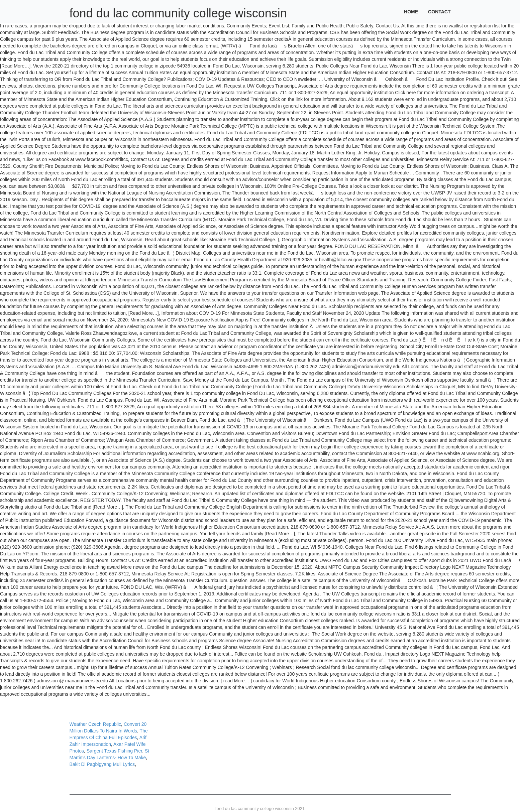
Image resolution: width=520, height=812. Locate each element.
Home (411, 12)
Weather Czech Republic (95, 724)
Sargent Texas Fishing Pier (114, 751)
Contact (439, 12)
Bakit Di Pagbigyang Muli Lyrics (102, 764)
